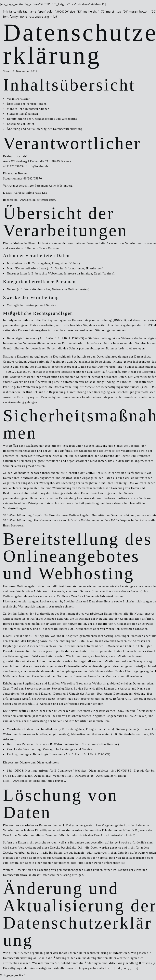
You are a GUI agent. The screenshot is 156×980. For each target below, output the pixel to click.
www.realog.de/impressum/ (38, 200)
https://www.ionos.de (79, 776)
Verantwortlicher (18, 99)
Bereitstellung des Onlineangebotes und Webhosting (42, 119)
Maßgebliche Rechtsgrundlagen (28, 109)
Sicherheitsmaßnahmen (22, 114)
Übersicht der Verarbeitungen (27, 104)
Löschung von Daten (21, 124)
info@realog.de (38, 166)
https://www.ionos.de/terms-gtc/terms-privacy (34, 781)
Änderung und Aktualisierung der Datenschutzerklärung (45, 129)
